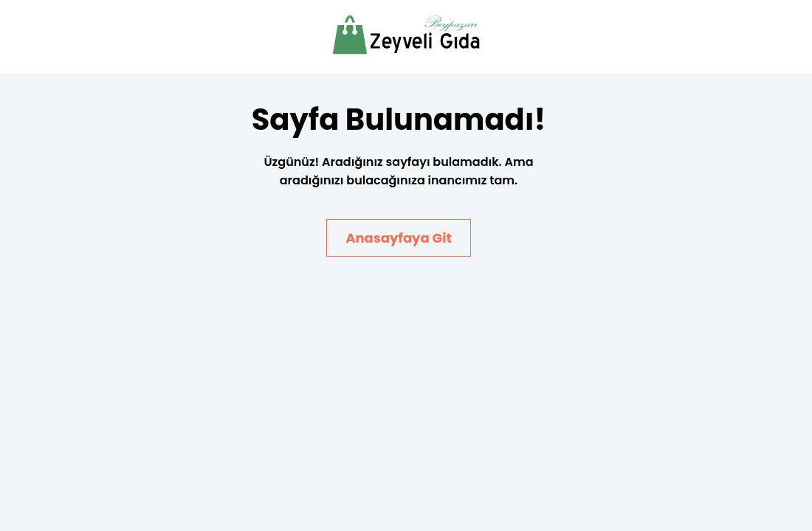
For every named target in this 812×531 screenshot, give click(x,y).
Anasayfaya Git (399, 238)
